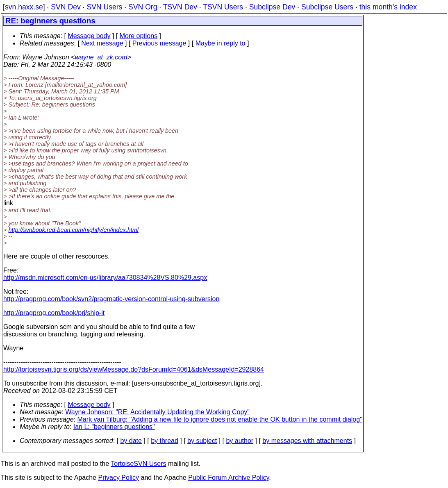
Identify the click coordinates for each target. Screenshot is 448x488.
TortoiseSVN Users (138, 464)
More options (139, 36)
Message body (89, 36)
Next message (102, 43)
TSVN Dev (180, 7)
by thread (165, 441)
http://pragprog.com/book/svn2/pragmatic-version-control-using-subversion (111, 299)
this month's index (388, 7)
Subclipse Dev (272, 7)
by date (131, 441)
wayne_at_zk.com (101, 57)
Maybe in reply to (221, 43)
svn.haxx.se (24, 7)
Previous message (159, 43)
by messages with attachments (307, 441)
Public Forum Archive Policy (229, 478)
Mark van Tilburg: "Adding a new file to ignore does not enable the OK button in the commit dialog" (220, 419)
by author (240, 441)
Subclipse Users (327, 7)
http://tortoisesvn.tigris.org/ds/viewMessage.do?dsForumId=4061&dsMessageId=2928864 (134, 369)
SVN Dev (66, 7)
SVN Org (143, 7)
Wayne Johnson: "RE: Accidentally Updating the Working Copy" (157, 412)
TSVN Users (223, 7)
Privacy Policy (118, 478)
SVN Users (104, 7)
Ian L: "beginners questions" (114, 427)
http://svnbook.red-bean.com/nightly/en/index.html (73, 230)
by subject (202, 441)
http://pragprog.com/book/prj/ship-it (54, 313)
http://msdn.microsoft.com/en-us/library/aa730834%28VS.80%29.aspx (105, 278)
